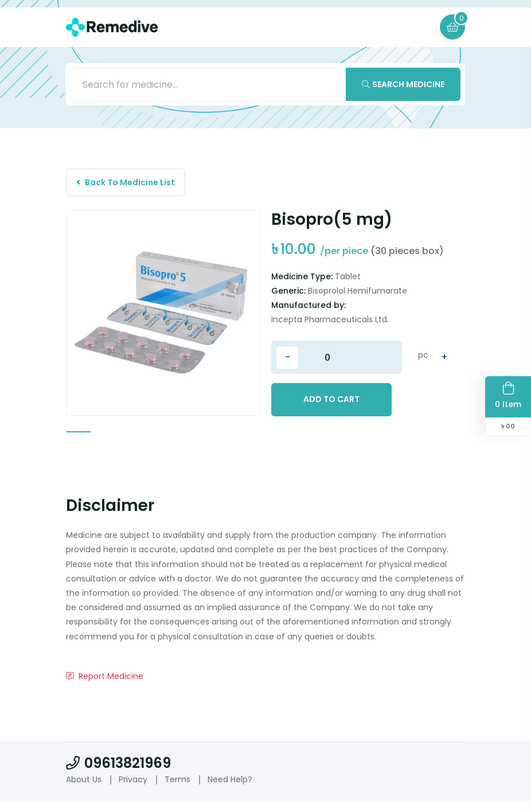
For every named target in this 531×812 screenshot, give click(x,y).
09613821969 (118, 774)
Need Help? (230, 790)
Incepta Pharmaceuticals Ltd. (330, 322)
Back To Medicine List (127, 184)
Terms (177, 790)
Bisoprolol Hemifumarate (358, 294)
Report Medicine (105, 687)
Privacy (133, 790)
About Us (84, 790)
